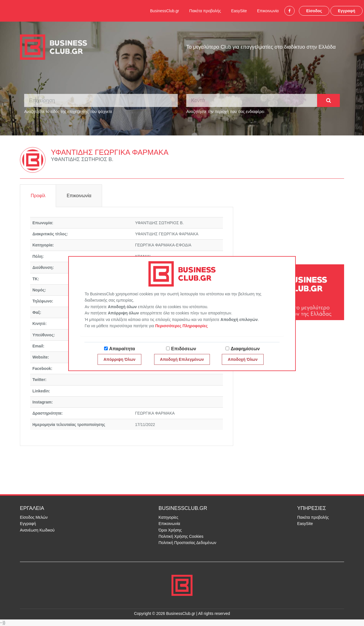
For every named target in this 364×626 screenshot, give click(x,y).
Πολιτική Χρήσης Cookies (181, 536)
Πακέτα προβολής (205, 11)
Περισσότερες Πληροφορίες (182, 326)
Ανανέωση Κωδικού (37, 530)
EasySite (239, 11)
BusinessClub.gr (165, 11)
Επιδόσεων (184, 349)
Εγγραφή (347, 11)
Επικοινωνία (268, 11)
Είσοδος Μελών (34, 517)
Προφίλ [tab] (38, 196)
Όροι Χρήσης (170, 530)
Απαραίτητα (122, 349)
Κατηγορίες (168, 517)
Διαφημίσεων (245, 349)
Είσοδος (314, 11)
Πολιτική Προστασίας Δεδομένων (188, 543)
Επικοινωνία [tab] (79, 196)
